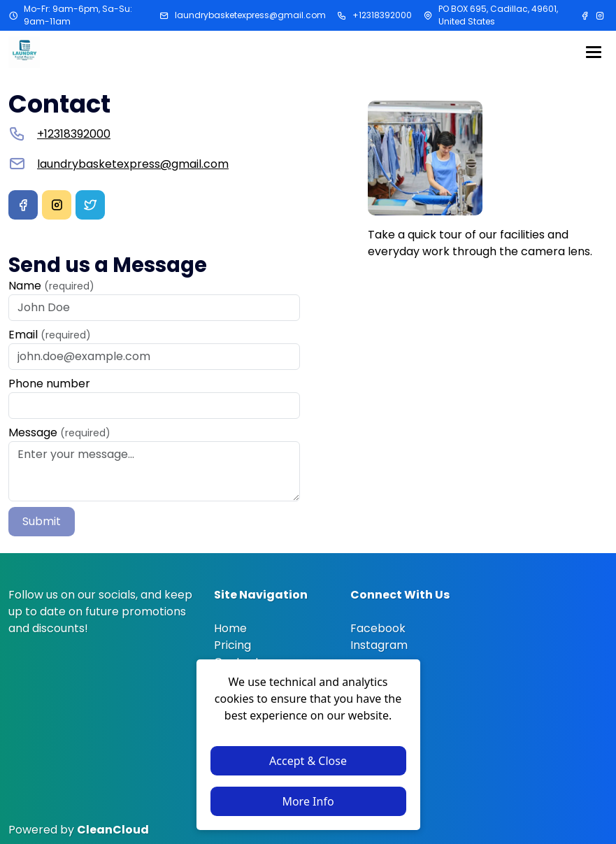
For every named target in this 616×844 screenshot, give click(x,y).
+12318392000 (382, 15)
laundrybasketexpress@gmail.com (250, 15)
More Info (308, 801)
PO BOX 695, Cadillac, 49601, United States (498, 15)
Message (59, 432)
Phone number (49, 384)
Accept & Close (308, 761)
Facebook (378, 628)
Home (230, 628)
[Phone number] (342, 15)
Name (51, 286)
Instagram (379, 645)
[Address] (428, 15)
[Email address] (164, 15)
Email (50, 335)
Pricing (232, 645)
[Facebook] (586, 15)
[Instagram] (600, 15)
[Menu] (594, 52)
